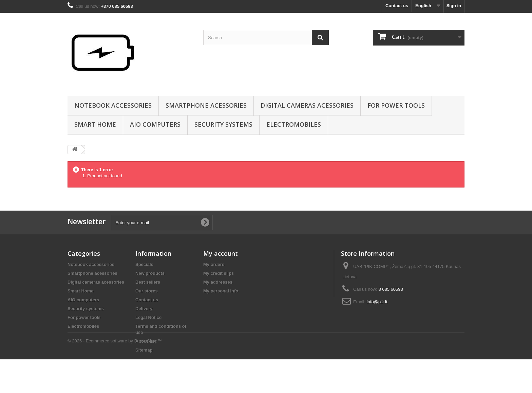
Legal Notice (148, 317)
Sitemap (144, 350)
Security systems (223, 124)
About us (145, 341)
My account (221, 253)
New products (150, 273)
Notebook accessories (113, 105)
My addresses (218, 282)
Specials (144, 264)
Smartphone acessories (206, 105)
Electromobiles (294, 124)
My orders (214, 264)
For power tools (396, 105)
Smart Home (95, 124)
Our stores (147, 291)
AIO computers (155, 124)
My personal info (221, 291)
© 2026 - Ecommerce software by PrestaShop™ (115, 374)
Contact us (397, 6)
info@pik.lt (377, 302)
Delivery (144, 309)
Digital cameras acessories (307, 105)
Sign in (454, 6)
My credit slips (218, 273)
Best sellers (148, 282)
